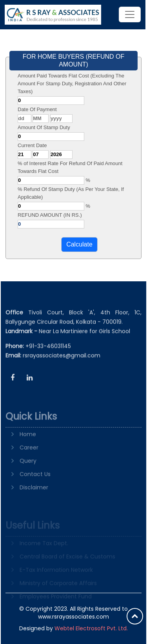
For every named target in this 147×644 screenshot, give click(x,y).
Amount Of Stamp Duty (44, 127)
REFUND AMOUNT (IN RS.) (50, 215)
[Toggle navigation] (130, 14)
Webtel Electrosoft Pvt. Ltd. (91, 628)
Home (28, 446)
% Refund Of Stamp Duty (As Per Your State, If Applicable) (71, 193)
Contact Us (35, 486)
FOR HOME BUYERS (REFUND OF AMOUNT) (74, 60)
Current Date (32, 145)
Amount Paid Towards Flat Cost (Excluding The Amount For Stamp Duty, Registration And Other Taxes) (72, 84)
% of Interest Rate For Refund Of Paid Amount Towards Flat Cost (70, 167)
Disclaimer (34, 500)
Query (28, 473)
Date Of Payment (37, 109)
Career (29, 460)
